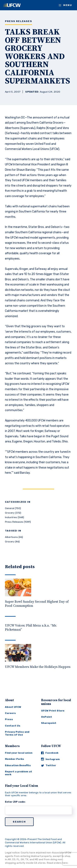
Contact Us (13, 726)
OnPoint (47, 717)
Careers (10, 713)
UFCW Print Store (53, 711)
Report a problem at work (18, 773)
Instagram (50, 759)
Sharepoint (49, 723)
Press (9, 719)
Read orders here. (57, 863)
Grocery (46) (12, 542)
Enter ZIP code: (15, 802)
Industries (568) (14, 517)
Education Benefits (18, 765)
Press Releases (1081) (18, 522)
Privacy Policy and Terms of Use (17, 733)
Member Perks (14, 759)
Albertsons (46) (14, 537)
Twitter (49, 765)
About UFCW (13, 707)
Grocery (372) (13, 513)
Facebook (50, 753)
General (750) (13, 508)
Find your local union (19, 753)
